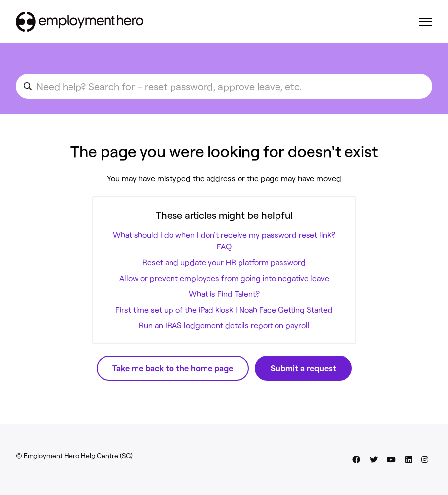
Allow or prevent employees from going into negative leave (224, 278)
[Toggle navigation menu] (426, 22)
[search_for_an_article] (224, 86)
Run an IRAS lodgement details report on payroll (224, 325)
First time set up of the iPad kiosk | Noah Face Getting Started (224, 309)
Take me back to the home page (173, 368)
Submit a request (303, 368)
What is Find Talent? (224, 294)
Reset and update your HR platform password (224, 262)
